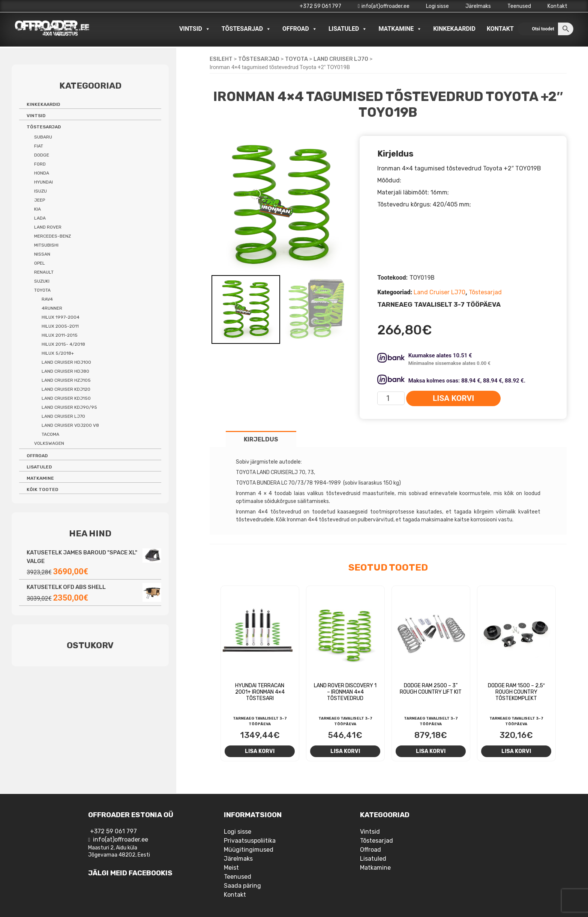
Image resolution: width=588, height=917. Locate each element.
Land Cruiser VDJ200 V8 (70, 425)
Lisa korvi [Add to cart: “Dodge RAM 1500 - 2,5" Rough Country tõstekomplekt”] (516, 751)
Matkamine (400, 29)
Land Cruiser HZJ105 (66, 380)
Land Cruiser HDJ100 (66, 362)
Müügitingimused (249, 850)
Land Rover (48, 227)
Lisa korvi (453, 398)
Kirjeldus (261, 439)
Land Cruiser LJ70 (341, 59)
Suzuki (42, 281)
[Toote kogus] (391, 398)
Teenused (519, 6)
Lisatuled (348, 29)
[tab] (261, 439)
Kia (37, 209)
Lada (40, 218)
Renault (44, 272)
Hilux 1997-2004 (61, 317)
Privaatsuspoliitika (250, 841)
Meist (231, 868)
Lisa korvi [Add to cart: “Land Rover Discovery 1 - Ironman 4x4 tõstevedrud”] (345, 751)
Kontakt (557, 6)
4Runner (52, 308)
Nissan (42, 254)
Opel (40, 263)
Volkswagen (49, 443)
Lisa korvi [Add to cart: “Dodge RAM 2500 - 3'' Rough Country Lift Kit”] (431, 751)
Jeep (40, 200)
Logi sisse (437, 6)
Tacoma (50, 434)
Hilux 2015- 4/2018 (63, 344)
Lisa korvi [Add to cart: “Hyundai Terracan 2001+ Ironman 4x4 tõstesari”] (260, 751)
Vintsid (195, 29)
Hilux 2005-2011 (60, 326)
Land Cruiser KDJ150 (66, 398)
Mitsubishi (46, 245)
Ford (40, 164)
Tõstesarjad (246, 29)
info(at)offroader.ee (384, 6)
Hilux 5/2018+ (58, 353)
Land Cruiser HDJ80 (65, 371)
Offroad (300, 29)
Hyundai (43, 182)
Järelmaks (478, 6)
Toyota (296, 59)
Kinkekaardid (454, 29)
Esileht (221, 59)
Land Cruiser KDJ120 (66, 389)
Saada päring (242, 886)
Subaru (43, 137)
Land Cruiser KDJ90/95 (69, 407)
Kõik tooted (42, 489)
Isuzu (40, 191)
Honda (42, 173)
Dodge (42, 155)
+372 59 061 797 (320, 6)
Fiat (39, 146)
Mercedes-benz (52, 236)
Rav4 (47, 299)
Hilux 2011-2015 (60, 335)
